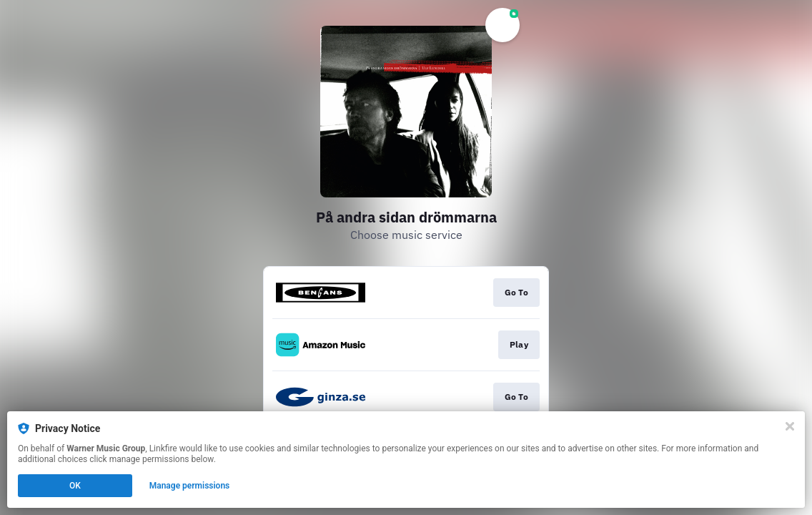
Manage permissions (190, 486)
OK (75, 486)
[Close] (790, 426)
